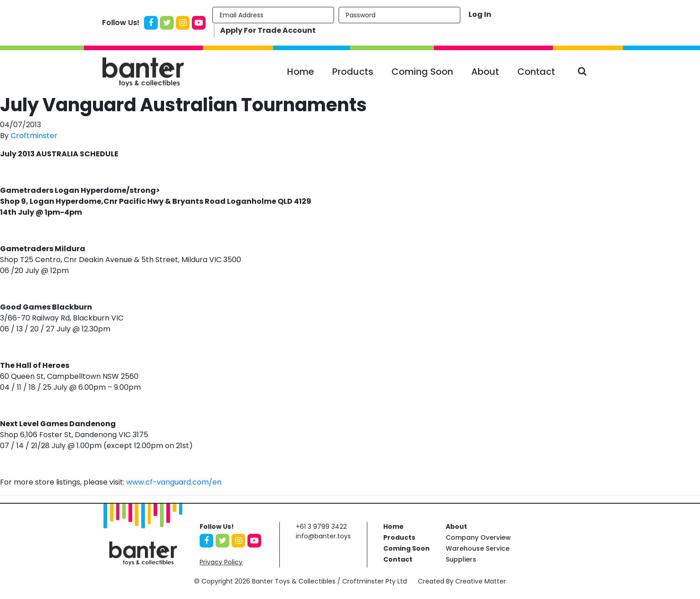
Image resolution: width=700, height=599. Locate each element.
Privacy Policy (221, 562)
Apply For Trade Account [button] (268, 30)
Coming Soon (422, 72)
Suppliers (461, 559)
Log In (480, 14)
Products (353, 72)
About (485, 72)
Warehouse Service (478, 548)
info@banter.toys (323, 536)
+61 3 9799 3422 (321, 527)
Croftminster (34, 136)
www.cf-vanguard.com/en (174, 482)
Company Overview (478, 537)
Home (301, 72)
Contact (536, 72)
